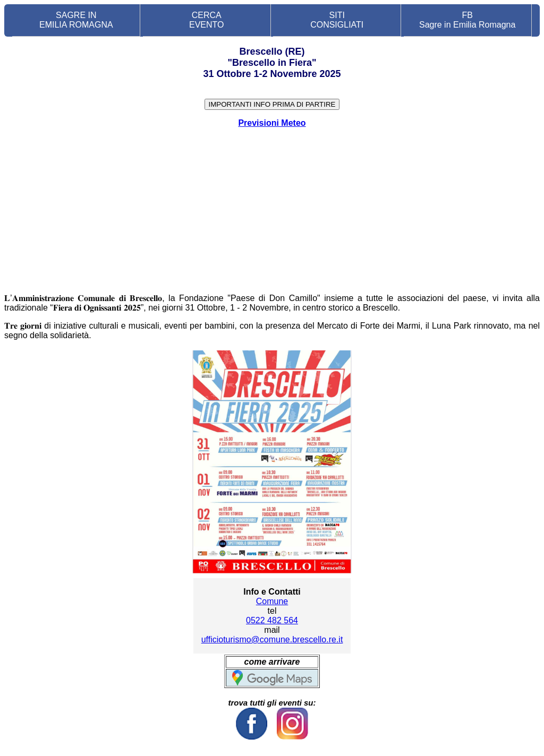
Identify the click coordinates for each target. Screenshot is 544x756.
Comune (272, 601)
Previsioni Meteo (272, 123)
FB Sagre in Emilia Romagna (467, 20)
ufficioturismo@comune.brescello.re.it (272, 639)
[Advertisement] (272, 211)
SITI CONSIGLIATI (337, 20)
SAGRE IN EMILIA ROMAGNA (76, 20)
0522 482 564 (272, 620)
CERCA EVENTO (207, 20)
